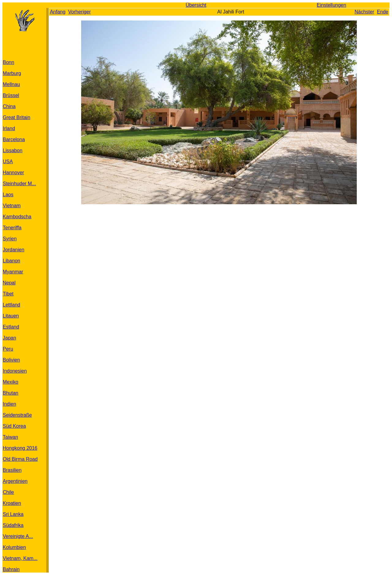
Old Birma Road (20, 459)
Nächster (364, 12)
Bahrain (11, 569)
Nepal (9, 283)
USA (8, 162)
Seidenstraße (17, 415)
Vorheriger (79, 12)
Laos (8, 195)
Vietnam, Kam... (20, 558)
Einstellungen (331, 5)
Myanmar (13, 272)
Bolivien (11, 360)
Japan (9, 338)
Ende (383, 12)
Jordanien (13, 250)
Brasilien (12, 470)
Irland (9, 128)
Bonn (8, 62)
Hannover (13, 173)
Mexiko (11, 382)
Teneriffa (12, 228)
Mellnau (11, 84)
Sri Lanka (13, 514)
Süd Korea (14, 426)
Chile (8, 492)
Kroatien (12, 503)
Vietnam (12, 206)
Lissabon (13, 150)
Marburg (12, 73)
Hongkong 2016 (20, 448)
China (9, 106)
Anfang (58, 12)
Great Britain (17, 117)
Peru (8, 349)
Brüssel (11, 95)
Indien (9, 404)
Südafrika (13, 525)
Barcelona (14, 139)
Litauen (11, 316)
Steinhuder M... (19, 184)
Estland (11, 327)
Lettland (11, 305)
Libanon (11, 261)
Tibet (8, 294)
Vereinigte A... (18, 536)
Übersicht (196, 5)
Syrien (10, 239)
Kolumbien (14, 547)
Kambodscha (17, 217)
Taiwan (10, 437)
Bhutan (11, 393)
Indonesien (15, 371)
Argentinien (15, 481)
